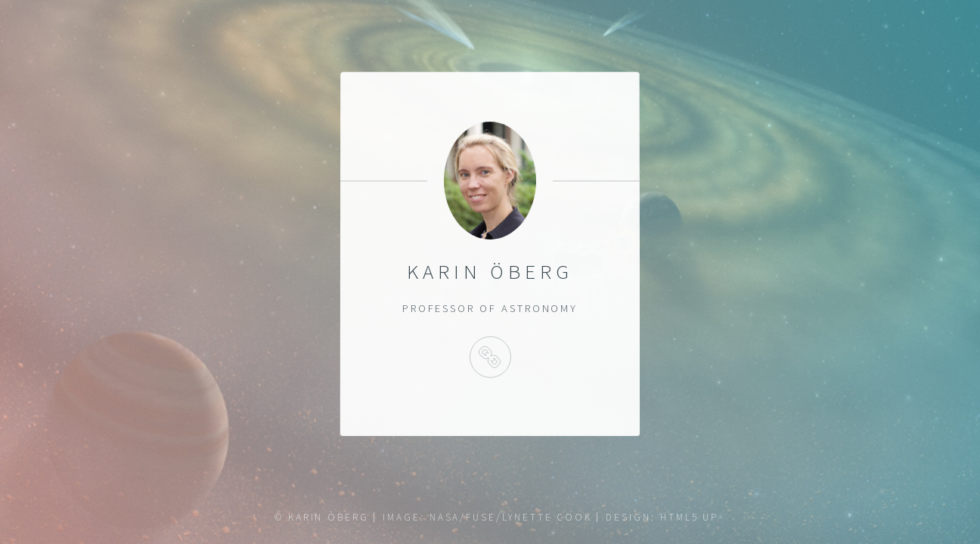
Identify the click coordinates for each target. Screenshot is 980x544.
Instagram (490, 357)
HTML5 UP (689, 517)
